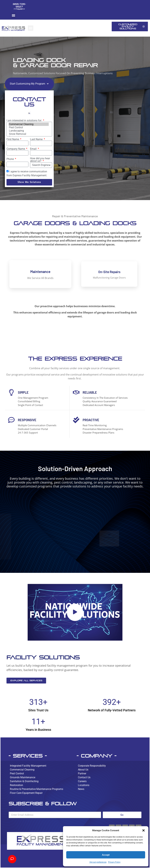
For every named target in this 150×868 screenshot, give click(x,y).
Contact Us (84, 777)
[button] (144, 830)
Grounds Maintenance (23, 777)
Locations (84, 785)
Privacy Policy (114, 862)
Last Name (37, 139)
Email (34, 149)
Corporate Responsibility (92, 766)
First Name (13, 139)
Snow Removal (29, 134)
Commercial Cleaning (29, 124)
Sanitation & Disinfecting (24, 781)
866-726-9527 (19, 5)
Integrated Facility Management (28, 766)
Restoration (16, 785)
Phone (10, 159)
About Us (83, 770)
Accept (106, 855)
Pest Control (29, 127)
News (81, 789)
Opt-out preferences (98, 862)
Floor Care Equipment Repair (26, 793)
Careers (82, 781)
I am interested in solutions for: (25, 121)
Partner (82, 773)
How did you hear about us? (40, 160)
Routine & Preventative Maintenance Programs (37, 789)
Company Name (16, 149)
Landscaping (29, 131)
